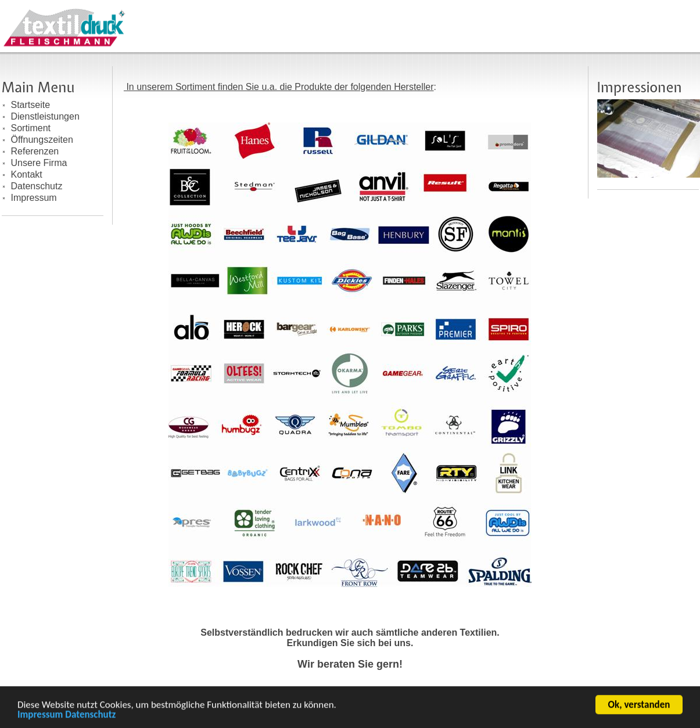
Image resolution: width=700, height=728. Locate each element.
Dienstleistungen (45, 116)
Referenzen (35, 151)
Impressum (40, 716)
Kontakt (27, 174)
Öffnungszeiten (42, 140)
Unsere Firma (39, 163)
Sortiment (31, 128)
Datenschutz (90, 716)
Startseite (31, 105)
